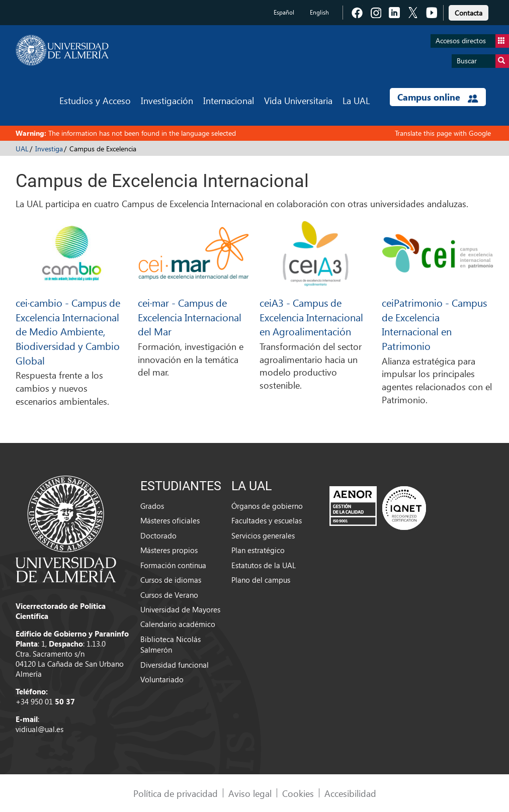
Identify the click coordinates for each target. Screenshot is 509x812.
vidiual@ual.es (39, 729)
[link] (469, 11)
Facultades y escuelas (267, 520)
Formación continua (173, 565)
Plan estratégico (258, 550)
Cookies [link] (298, 793)
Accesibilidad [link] (350, 793)
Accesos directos (472, 41)
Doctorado (158, 535)
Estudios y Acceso (95, 100)
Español (284, 12)
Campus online (438, 97)
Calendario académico (178, 624)
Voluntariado (162, 679)
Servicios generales (263, 535)
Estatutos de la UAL (264, 565)
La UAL (356, 100)
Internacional (229, 100)
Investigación (167, 100)
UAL (22, 149)
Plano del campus (261, 580)
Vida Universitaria (298, 100)
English (319, 12)
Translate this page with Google (443, 133)
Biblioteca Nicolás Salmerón (171, 644)
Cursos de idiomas (171, 580)
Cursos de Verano (169, 595)
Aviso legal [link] (250, 793)
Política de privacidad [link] (176, 793)
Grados (152, 506)
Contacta (469, 13)
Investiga (49, 149)
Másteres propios (169, 550)
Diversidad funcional (175, 665)
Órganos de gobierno (267, 506)
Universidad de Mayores (180, 609)
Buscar (483, 61)
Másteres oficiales (170, 520)
